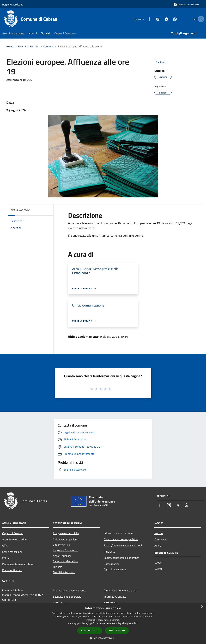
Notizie (34, 46)
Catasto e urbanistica (65, 561)
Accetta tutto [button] (90, 631)
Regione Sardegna (13, 4)
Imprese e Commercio (65, 550)
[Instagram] (152, 19)
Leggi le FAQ (60, 603)
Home (10, 46)
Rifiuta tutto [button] (117, 630)
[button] (103, 638)
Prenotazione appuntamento (70, 590)
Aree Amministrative (14, 539)
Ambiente (109, 552)
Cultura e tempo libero (66, 539)
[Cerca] (200, 19)
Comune (48, 46)
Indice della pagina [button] (20, 210)
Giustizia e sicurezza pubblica (121, 539)
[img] (45, 209)
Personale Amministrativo (17, 564)
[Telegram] (161, 19)
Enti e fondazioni (12, 552)
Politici (6, 558)
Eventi (158, 569)
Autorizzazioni (112, 564)
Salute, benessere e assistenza (122, 558)
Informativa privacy (115, 597)
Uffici (5, 546)
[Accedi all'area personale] (186, 5)
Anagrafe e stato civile (66, 533)
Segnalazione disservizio (67, 597)
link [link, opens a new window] (136, 623)
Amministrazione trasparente (121, 590)
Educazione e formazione (118, 533)
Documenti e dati (12, 570)
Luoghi (158, 562)
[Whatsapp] (169, 19)
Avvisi (158, 546)
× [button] (202, 607)
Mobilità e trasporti (64, 572)
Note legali (110, 603)
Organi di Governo (13, 533)
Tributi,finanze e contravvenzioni (123, 545)
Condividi (163, 62)
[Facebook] (143, 19)
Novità (22, 46)
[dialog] (103, 624)
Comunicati (161, 539)
